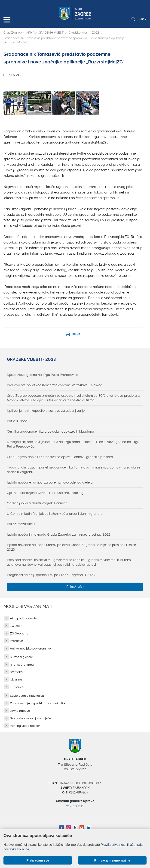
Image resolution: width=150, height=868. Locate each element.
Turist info (17, 687)
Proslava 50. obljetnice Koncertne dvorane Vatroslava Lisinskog (55, 385)
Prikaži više (75, 587)
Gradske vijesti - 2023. (84, 33)
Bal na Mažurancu (21, 524)
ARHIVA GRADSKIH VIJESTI (45, 33)
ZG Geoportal (20, 633)
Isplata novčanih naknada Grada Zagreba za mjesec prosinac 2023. (59, 534)
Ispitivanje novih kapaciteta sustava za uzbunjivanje (46, 411)
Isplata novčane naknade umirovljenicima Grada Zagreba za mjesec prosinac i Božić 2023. (71, 547)
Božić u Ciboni (18, 421)
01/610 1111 (75, 806)
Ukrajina (16, 679)
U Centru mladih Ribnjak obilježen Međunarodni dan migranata (55, 514)
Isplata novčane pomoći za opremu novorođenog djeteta (50, 482)
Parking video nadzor (25, 726)
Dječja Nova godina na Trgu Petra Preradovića (43, 375)
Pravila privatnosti (114, 845)
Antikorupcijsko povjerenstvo (30, 648)
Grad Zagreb (13, 33)
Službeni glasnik (21, 657)
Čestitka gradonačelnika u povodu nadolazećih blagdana (51, 431)
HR (143, 19)
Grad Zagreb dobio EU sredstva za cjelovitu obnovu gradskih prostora (60, 457)
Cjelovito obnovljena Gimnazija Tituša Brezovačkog (45, 493)
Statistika (16, 672)
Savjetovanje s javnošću (27, 696)
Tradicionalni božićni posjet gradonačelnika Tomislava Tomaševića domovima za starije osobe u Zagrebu (74, 470)
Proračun (17, 641)
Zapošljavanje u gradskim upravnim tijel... (39, 703)
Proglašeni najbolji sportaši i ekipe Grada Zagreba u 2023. (51, 575)
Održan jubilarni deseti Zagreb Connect (37, 503)
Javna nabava (20, 711)
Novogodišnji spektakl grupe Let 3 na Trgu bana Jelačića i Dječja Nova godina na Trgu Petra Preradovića (73, 444)
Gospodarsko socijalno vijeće (31, 718)
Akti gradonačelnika (24, 618)
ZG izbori (16, 626)
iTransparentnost (22, 665)
